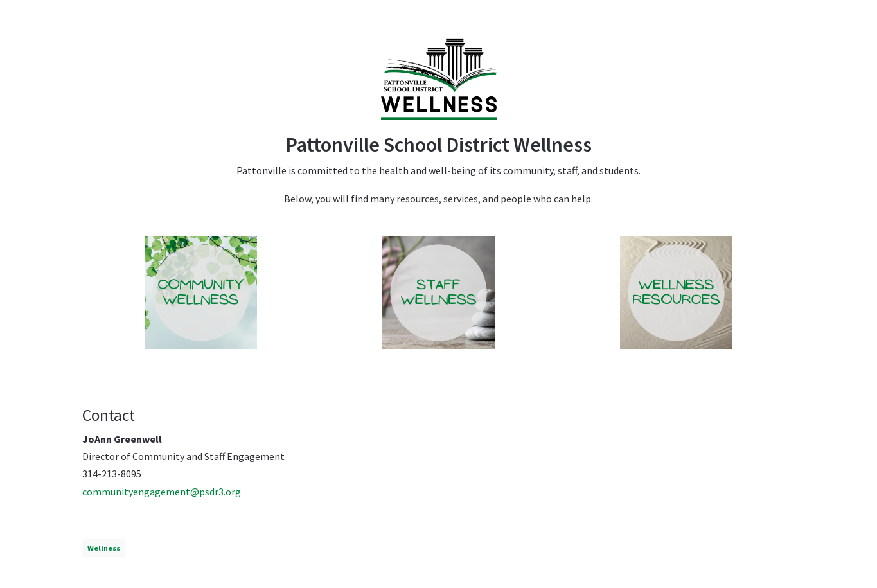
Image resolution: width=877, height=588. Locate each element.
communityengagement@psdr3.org (162, 492)
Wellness (104, 548)
